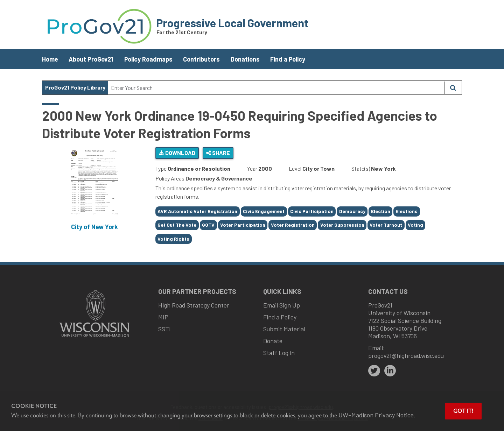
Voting (415, 225)
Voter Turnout (386, 225)
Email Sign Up (282, 305)
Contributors (201, 59)
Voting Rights (173, 239)
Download (177, 153)
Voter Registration (293, 225)
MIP (163, 317)
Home (50, 59)
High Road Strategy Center (194, 305)
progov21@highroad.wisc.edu (406, 355)
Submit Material (284, 329)
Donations (245, 59)
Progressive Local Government (232, 23)
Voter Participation (243, 225)
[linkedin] (390, 371)
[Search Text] (276, 88)
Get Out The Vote (177, 225)
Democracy (352, 211)
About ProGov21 (91, 59)
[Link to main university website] (94, 337)
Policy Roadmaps (148, 59)
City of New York (94, 227)
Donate (273, 341)
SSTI (164, 329)
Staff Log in (279, 353)
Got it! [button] (463, 411)
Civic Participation (312, 211)
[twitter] (374, 371)
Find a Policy (288, 59)
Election (381, 211)
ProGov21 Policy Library (75, 87)
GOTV (208, 225)
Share (218, 153)
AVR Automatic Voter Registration (197, 211)
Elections (407, 211)
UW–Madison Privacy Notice (376, 415)
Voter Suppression (342, 225)
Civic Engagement (264, 211)
